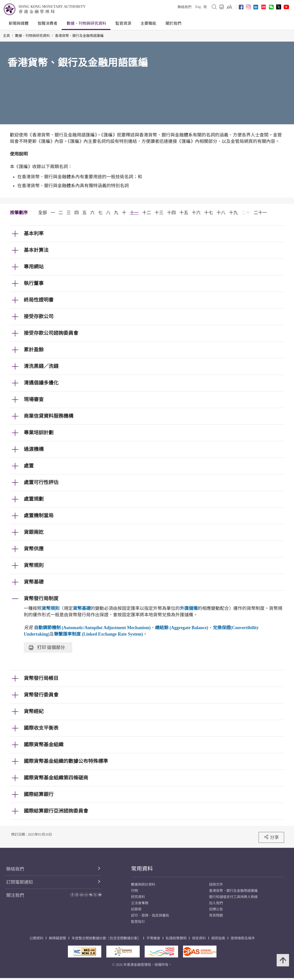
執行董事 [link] (34, 283)
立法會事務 (140, 903)
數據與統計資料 (143, 885)
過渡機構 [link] (34, 449)
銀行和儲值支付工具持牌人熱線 (233, 897)
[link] (229, 7)
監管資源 (123, 23)
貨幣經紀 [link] (34, 711)
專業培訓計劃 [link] (39, 433)
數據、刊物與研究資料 (86, 23)
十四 (171, 213)
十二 (147, 213)
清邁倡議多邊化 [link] (41, 383)
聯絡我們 (185, 7)
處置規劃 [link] (34, 499)
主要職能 (148, 23)
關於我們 (173, 23)
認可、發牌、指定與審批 (150, 916)
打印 (47, 647)
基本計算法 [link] (36, 250)
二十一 (260, 213)
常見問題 (216, 916)
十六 (196, 213)
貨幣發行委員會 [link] (41, 695)
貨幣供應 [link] (34, 549)
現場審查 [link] (34, 399)
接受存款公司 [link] (39, 316)
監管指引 (138, 922)
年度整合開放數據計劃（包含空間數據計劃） (106, 938)
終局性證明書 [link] (39, 300)
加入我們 (216, 903)
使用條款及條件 (243, 938)
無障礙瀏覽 (57, 938)
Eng (198, 7)
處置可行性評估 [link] (41, 482)
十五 (184, 213)
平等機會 (153, 938)
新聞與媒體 (19, 23)
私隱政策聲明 (176, 938)
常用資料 (142, 869)
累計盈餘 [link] (34, 350)
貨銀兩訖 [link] (34, 532)
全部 (43, 213)
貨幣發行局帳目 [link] (41, 678)
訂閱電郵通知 (20, 882)
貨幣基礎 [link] (34, 582)
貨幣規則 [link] (34, 565)
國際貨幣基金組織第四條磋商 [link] (56, 778)
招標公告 (216, 909)
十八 (221, 213)
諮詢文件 (216, 885)
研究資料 (138, 897)
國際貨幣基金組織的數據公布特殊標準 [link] (66, 761)
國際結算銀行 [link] (39, 794)
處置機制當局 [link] (39, 516)
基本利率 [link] (34, 233)
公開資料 (36, 938)
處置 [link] (29, 466)
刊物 (134, 891)
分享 (271, 837)
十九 (233, 213)
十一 (134, 213)
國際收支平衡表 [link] (41, 728)
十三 (159, 213)
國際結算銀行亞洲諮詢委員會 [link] (56, 811)
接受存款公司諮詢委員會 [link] (51, 333)
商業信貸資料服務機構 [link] (49, 416)
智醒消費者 (48, 23)
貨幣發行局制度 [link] (41, 598)
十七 (209, 213)
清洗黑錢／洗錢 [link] (41, 366)
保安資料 (199, 938)
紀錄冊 (136, 909)
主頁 (6, 36)
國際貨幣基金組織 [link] (44, 745)
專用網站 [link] (34, 267)
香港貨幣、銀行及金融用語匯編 (79, 36)
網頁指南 (218, 938)
